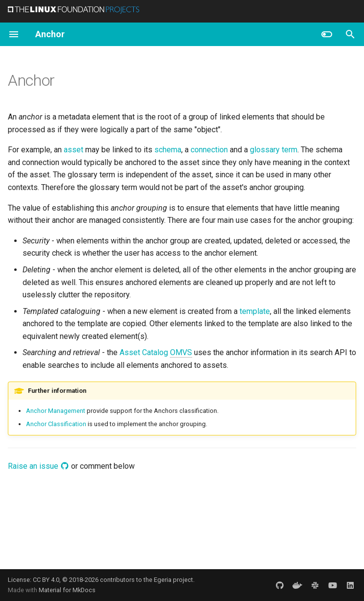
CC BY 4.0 (46, 580)
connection (209, 150)
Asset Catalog (156, 353)
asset (73, 150)
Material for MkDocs (67, 590)
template (255, 311)
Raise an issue (38, 466)
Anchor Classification (56, 424)
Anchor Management (56, 411)
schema (168, 150)
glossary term (274, 150)
